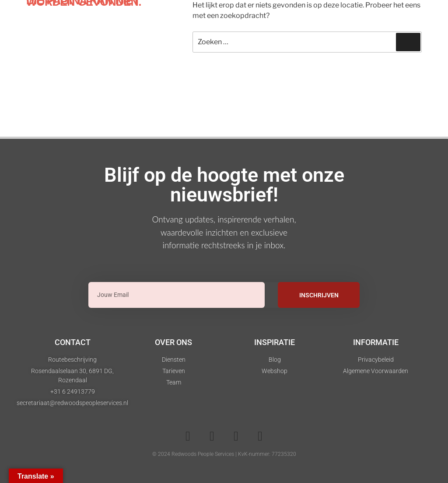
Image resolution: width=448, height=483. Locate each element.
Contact (73, 342)
